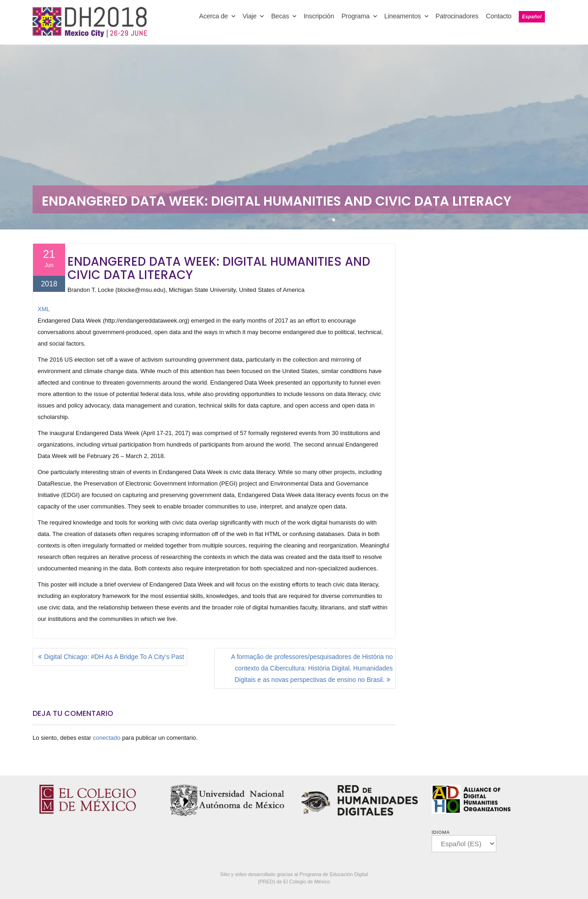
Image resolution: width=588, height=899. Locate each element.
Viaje (250, 16)
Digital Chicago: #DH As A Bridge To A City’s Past (114, 657)
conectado (107, 738)
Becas (280, 16)
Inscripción (319, 16)
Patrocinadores (457, 16)
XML (44, 309)
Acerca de (214, 16)
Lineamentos (403, 16)
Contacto (499, 16)
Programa (355, 16)
